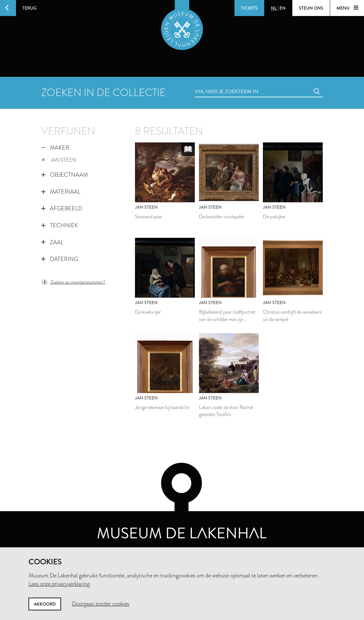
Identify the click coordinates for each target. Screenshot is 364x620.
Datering (60, 259)
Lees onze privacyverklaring (59, 584)
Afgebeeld (62, 208)
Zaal (52, 242)
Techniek (60, 225)
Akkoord (45, 604)
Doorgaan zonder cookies (101, 604)
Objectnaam (65, 175)
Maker (55, 148)
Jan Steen (59, 160)
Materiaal (61, 192)
